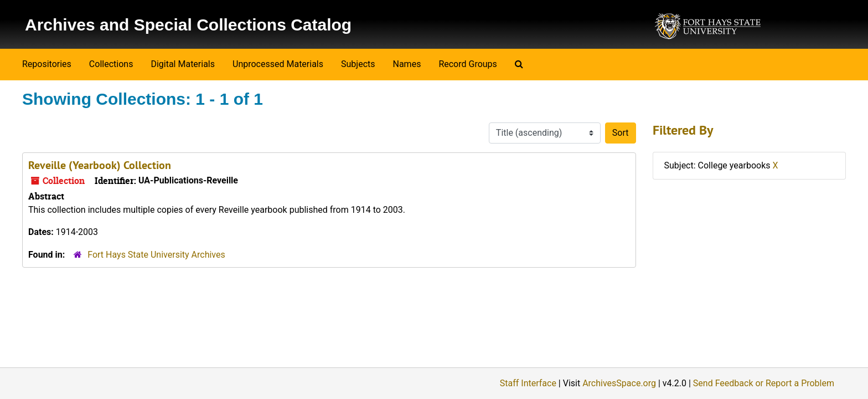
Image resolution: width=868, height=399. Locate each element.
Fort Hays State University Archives (156, 255)
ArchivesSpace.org (619, 383)
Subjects (358, 64)
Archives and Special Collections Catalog (188, 25)
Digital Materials (183, 64)
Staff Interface (528, 383)
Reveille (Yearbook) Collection (100, 165)
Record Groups (467, 64)
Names (407, 64)
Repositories (47, 64)
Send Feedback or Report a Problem (764, 383)
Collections (111, 64)
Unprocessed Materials (278, 64)
